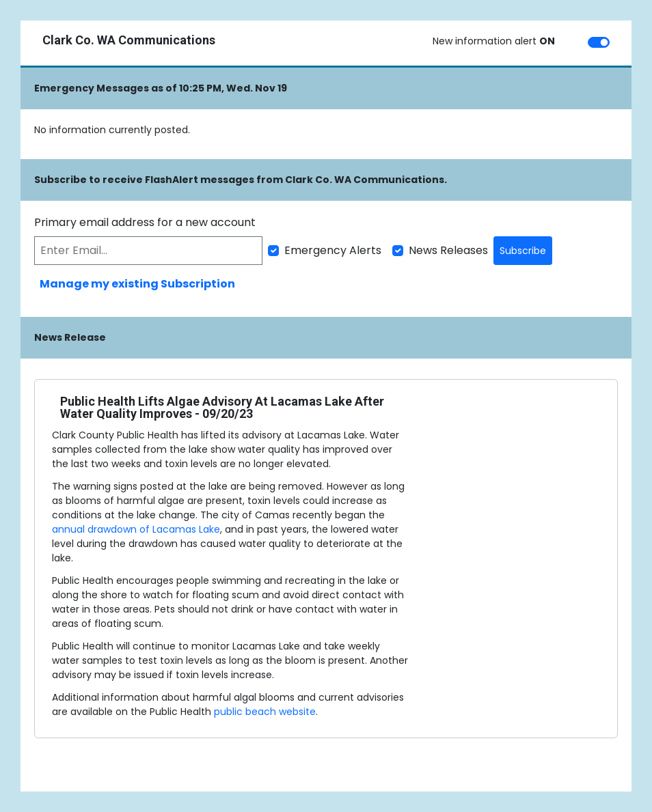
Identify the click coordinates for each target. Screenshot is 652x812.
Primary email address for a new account (145, 222)
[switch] (599, 42)
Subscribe (523, 251)
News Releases (448, 250)
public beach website (265, 712)
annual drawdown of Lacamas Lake (136, 529)
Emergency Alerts (333, 250)
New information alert (494, 41)
